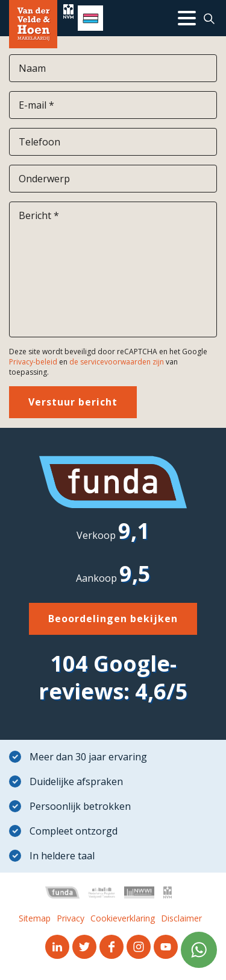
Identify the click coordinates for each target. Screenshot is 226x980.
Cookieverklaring (123, 918)
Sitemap (35, 918)
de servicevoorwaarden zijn (117, 362)
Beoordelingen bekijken (113, 619)
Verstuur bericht (73, 402)
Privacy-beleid (33, 362)
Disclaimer (181, 918)
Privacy (71, 918)
